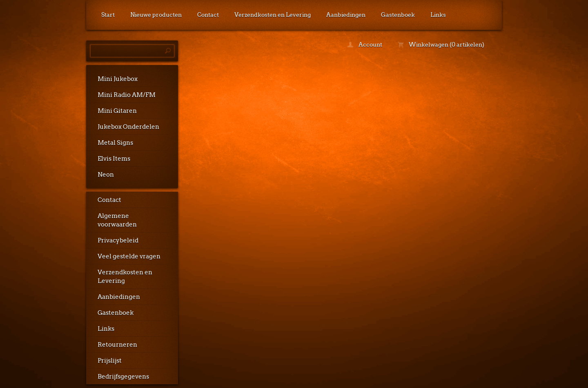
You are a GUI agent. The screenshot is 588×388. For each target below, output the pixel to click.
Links (438, 15)
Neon (106, 175)
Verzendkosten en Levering (273, 15)
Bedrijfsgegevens (123, 377)
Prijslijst (110, 361)
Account (365, 45)
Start (108, 15)
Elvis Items (114, 159)
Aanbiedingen (346, 15)
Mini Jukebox (118, 79)
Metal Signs (115, 143)
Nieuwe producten (156, 15)
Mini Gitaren (117, 111)
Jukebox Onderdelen (128, 127)
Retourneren (117, 345)
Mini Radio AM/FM (127, 95)
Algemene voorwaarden (117, 220)
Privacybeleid (118, 240)
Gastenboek (398, 15)
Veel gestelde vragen (129, 256)
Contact (208, 15)
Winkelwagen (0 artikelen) (441, 45)
